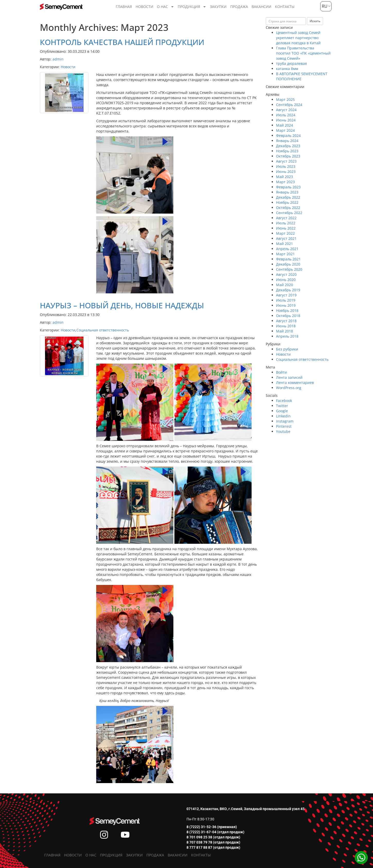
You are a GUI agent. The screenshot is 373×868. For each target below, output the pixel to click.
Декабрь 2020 (288, 264)
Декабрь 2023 (288, 146)
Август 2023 (286, 161)
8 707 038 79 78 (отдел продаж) (213, 842)
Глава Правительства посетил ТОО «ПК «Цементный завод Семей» (303, 53)
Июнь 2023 (286, 172)
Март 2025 (285, 99)
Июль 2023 (286, 166)
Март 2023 (285, 182)
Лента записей (289, 377)
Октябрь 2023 (288, 156)
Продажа (239, 7)
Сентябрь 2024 (289, 105)
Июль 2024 (286, 115)
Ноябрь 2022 (287, 202)
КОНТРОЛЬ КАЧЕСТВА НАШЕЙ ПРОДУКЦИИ (122, 42)
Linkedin (283, 416)
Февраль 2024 (288, 135)
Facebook (284, 401)
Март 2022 (285, 233)
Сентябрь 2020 (289, 269)
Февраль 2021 (288, 259)
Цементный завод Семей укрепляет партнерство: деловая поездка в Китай (298, 38)
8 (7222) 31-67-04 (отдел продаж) (215, 832)
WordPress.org (289, 388)
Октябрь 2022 (288, 208)
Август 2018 (286, 321)
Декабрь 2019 (288, 290)
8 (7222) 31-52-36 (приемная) (212, 827)
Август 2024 (286, 110)
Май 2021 (285, 244)
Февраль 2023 (288, 187)
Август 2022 (286, 218)
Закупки (218, 7)
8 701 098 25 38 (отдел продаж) (213, 837)
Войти (281, 372)
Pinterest (284, 426)
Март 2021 (285, 254)
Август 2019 (286, 295)
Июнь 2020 (286, 280)
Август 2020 (286, 274)
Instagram (285, 421)
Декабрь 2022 (288, 197)
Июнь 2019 (286, 305)
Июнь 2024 (286, 120)
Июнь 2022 (286, 228)
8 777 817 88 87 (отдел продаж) (213, 847)
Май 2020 (285, 285)
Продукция (192, 7)
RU (324, 6)
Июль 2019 (286, 300)
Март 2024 (285, 130)
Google (282, 411)
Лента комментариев (295, 383)
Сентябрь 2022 (289, 213)
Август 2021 (286, 238)
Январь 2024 (287, 141)
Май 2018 (285, 331)
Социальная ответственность (103, 330)
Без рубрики (287, 349)
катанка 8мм (287, 69)
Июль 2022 (286, 223)
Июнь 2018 (286, 326)
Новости (144, 7)
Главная (124, 7)
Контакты (285, 7)
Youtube (283, 431)
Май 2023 (285, 177)
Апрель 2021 (287, 249)
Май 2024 (285, 125)
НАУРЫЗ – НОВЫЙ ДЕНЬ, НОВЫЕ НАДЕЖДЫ (122, 305)
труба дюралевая (291, 63)
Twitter (282, 406)
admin (58, 59)
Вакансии (261, 7)
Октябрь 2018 (288, 316)
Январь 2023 (287, 192)
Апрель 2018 (287, 336)
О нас (166, 7)
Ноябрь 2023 (287, 151)
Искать (315, 21)
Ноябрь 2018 (287, 310)
